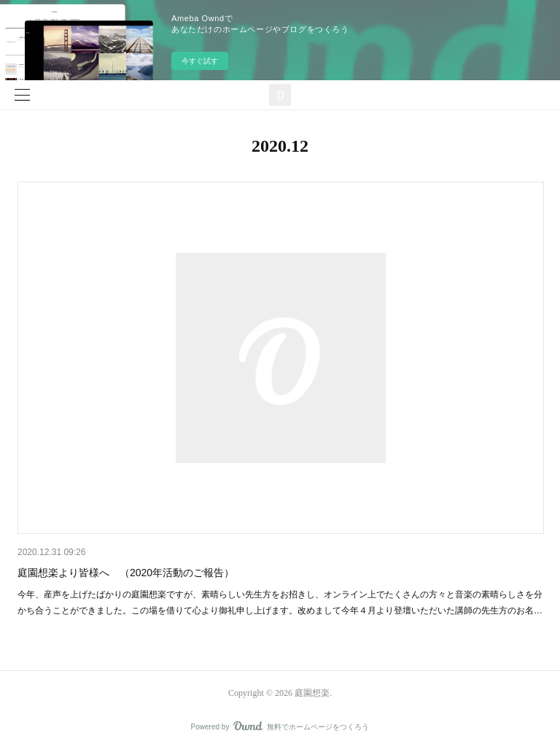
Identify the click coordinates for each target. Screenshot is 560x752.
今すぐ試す (200, 61)
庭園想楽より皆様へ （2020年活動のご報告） (126, 573)
